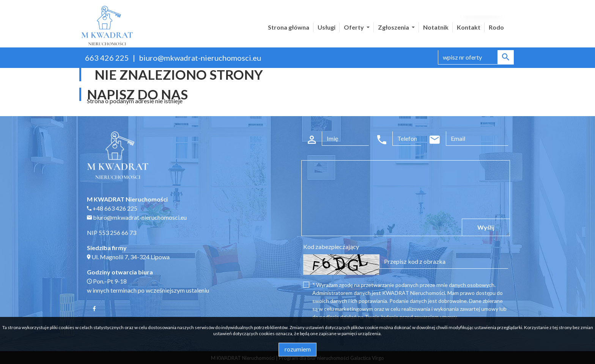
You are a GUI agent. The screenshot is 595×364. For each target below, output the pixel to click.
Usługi (327, 27)
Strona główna (289, 27)
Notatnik (436, 27)
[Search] (476, 57)
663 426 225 (107, 58)
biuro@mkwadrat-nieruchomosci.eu (200, 58)
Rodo (496, 27)
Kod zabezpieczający (331, 247)
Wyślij (486, 227)
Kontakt (469, 27)
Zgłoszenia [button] (394, 27)
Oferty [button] (354, 27)
